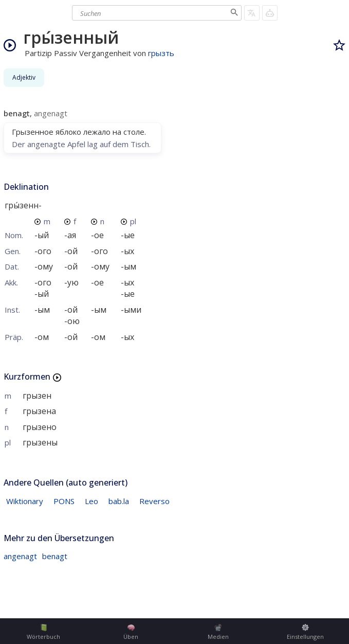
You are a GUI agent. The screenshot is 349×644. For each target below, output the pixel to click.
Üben (131, 632)
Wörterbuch (43, 632)
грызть (161, 53)
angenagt (20, 556)
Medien (218, 632)
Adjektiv (24, 77)
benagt (55, 556)
